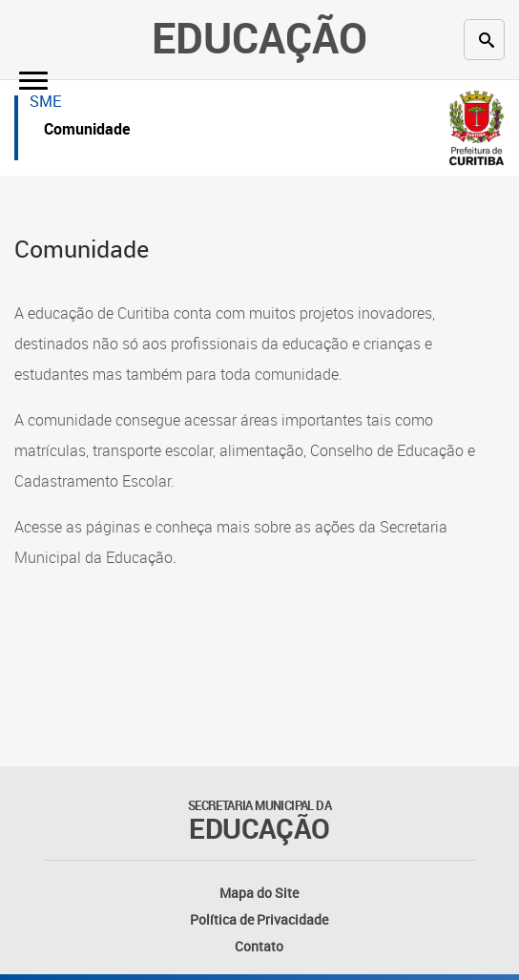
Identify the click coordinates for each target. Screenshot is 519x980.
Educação (259, 38)
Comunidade (87, 131)
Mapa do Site (259, 893)
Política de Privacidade (259, 919)
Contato (259, 946)
